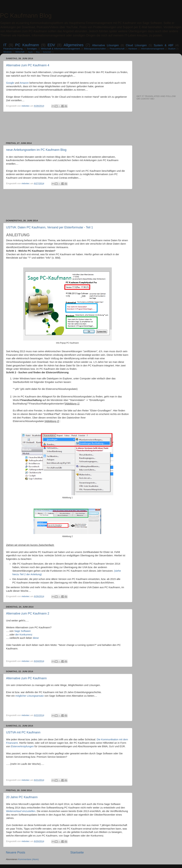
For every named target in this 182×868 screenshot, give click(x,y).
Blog (38, 52)
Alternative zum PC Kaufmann (26, 678)
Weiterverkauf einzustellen (21, 811)
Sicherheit (47, 52)
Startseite (77, 852)
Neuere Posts (16, 852)
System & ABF (164, 45)
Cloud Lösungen (136, 45)
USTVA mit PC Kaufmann (23, 732)
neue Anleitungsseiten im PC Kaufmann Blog (36, 150)
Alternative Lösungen (105, 45)
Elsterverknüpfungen (22, 746)
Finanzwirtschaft (117, 49)
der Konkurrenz (24, 635)
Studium (172, 49)
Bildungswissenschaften (95, 49)
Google (10, 83)
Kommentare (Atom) (28, 859)
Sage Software (22, 631)
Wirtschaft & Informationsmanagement (60, 49)
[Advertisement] (67, 127)
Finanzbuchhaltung (13, 49)
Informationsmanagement (153, 49)
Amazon (24, 83)
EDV (51, 45)
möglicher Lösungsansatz (29, 696)
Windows (7, 52)
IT (5, 45)
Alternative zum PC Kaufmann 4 (28, 65)
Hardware (133, 49)
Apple (30, 52)
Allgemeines (74, 45)
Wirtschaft (20, 52)
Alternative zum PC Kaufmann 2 (28, 613)
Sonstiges (32, 49)
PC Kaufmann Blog (26, 16)
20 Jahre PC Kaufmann (22, 797)
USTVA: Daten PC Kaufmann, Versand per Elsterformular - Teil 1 (50, 227)
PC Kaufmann (27, 45)
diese (36, 638)
